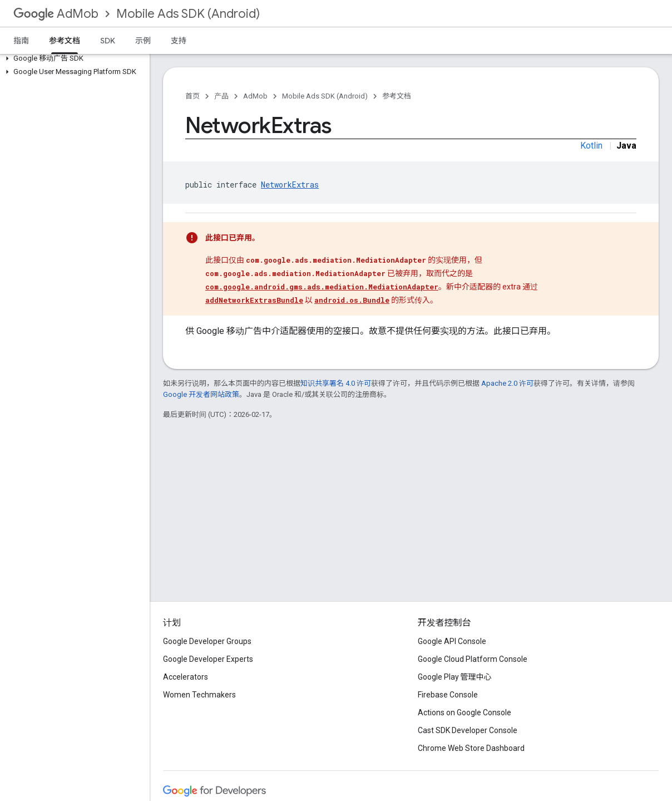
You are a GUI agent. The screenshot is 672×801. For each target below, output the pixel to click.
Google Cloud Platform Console (473, 659)
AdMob (56, 14)
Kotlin (591, 146)
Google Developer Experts (208, 659)
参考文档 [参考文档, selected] (65, 41)
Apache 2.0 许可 (507, 383)
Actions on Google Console (465, 712)
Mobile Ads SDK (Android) (188, 14)
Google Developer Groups (207, 641)
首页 (192, 96)
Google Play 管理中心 (455, 677)
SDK (108, 41)
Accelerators (186, 677)
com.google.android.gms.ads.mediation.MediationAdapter (322, 287)
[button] (73, 58)
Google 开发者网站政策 (201, 394)
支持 (179, 41)
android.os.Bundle (352, 300)
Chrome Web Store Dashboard (471, 748)
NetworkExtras (290, 185)
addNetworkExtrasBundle (254, 300)
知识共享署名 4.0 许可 (336, 383)
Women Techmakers (199, 695)
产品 (221, 96)
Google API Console (452, 641)
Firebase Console (448, 695)
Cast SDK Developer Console (468, 730)
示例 (143, 41)
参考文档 (397, 96)
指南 (21, 41)
